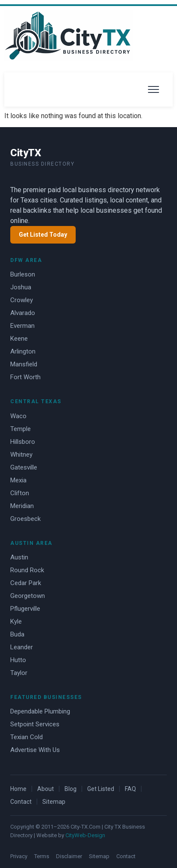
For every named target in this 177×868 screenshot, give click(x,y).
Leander (22, 647)
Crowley (22, 300)
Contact (21, 802)
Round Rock (27, 570)
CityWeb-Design (85, 835)
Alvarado (23, 313)
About (46, 789)
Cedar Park (26, 583)
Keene (19, 339)
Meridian (22, 506)
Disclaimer (69, 856)
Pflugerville (25, 609)
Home (18, 789)
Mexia (18, 480)
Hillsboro (23, 442)
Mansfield (24, 364)
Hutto (18, 660)
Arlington (23, 351)
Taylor (19, 673)
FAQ (130, 789)
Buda (17, 634)
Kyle (16, 621)
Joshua (21, 287)
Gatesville (24, 467)
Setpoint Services (35, 724)
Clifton (20, 493)
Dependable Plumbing (40, 711)
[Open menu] (153, 89)
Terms (42, 856)
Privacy (19, 856)
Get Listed (101, 789)
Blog (71, 789)
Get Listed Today (43, 235)
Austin (19, 557)
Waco (18, 416)
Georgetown (28, 596)
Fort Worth (25, 377)
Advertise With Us (35, 750)
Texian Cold (27, 737)
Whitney (21, 455)
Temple (21, 429)
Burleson (23, 274)
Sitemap (54, 802)
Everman (22, 326)
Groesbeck (25, 519)
